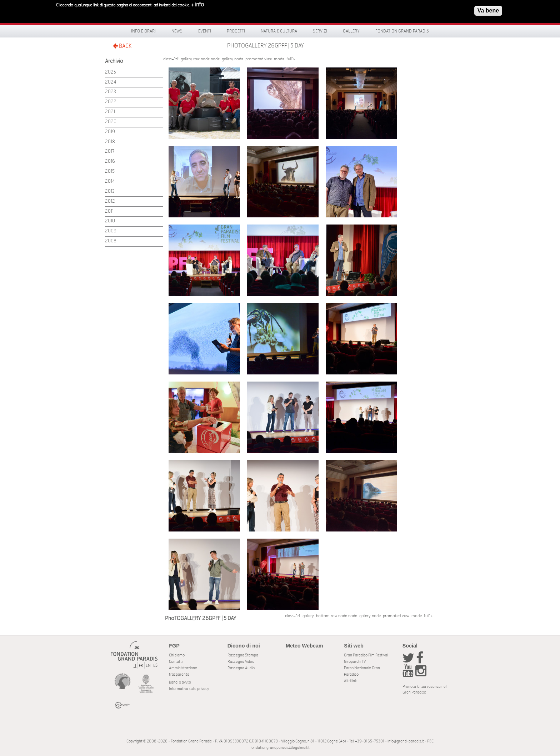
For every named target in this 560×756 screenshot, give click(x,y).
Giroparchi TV (355, 662)
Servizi (320, 31)
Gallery (351, 31)
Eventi (205, 31)
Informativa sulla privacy (189, 689)
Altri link (350, 681)
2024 (111, 82)
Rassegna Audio (241, 668)
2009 (111, 231)
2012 (110, 201)
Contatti (176, 662)
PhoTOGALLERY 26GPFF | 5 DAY (266, 46)
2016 (110, 162)
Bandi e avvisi (180, 682)
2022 (111, 102)
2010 (110, 221)
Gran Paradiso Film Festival (366, 655)
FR (141, 666)
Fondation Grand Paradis (402, 31)
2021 (110, 112)
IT (135, 666)
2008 (111, 241)
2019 (110, 132)
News (177, 31)
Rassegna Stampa (243, 655)
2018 (110, 142)
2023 (111, 92)
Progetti (236, 31)
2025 (111, 72)
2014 (110, 182)
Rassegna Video (241, 662)
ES (155, 666)
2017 (110, 152)
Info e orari (143, 31)
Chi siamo (177, 655)
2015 (110, 172)
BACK (122, 46)
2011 (109, 211)
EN (148, 666)
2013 (110, 191)
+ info (197, 5)
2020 (111, 122)
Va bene (488, 11)
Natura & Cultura (279, 31)
